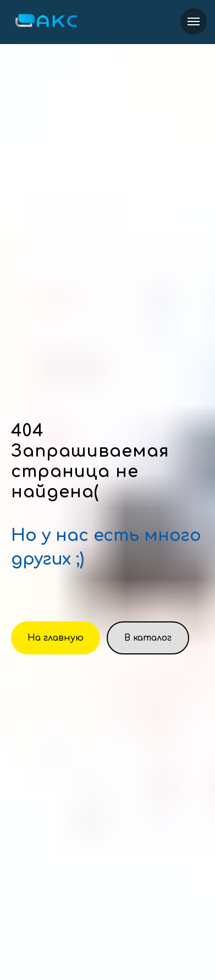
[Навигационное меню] (194, 21)
